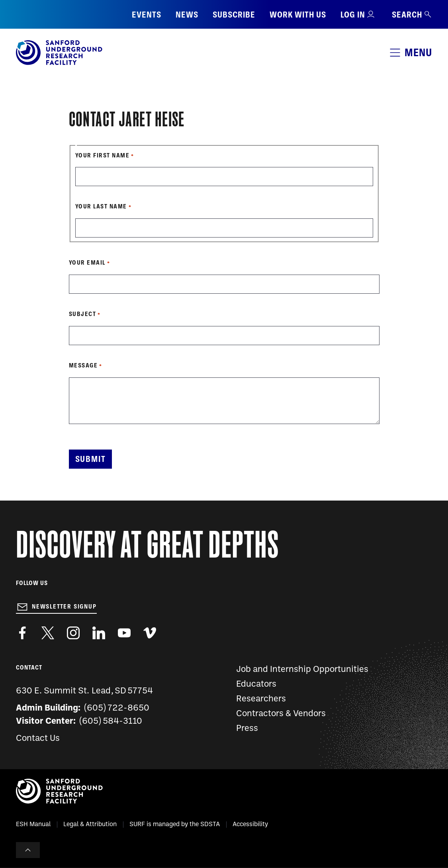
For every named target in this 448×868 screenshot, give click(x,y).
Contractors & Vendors (281, 714)
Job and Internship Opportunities (302, 670)
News (187, 15)
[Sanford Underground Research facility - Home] (59, 63)
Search (412, 15)
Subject (83, 314)
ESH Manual (33, 825)
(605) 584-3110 (111, 722)
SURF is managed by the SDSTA (175, 825)
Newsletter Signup (64, 607)
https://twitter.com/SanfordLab (48, 633)
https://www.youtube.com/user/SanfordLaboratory (124, 633)
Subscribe (234, 15)
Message (83, 365)
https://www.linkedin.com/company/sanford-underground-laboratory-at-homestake (99, 633)
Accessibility (250, 825)
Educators (256, 684)
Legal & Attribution (90, 825)
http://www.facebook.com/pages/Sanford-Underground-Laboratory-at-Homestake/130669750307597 (22, 633)
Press (247, 729)
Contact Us (38, 739)
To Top (28, 850)
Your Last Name (101, 206)
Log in (353, 15)
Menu (418, 52)
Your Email (87, 263)
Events (147, 15)
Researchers (261, 699)
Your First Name (103, 155)
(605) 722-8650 (117, 708)
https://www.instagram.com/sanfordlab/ (73, 633)
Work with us (298, 15)
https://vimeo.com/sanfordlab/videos (150, 633)
